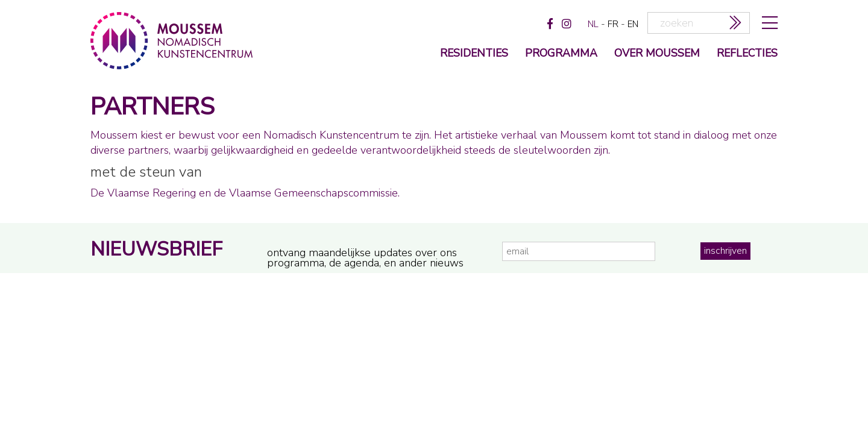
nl (593, 24)
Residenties (474, 54)
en (633, 24)
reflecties (747, 54)
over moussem (657, 54)
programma (561, 54)
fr (613, 24)
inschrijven (725, 251)
